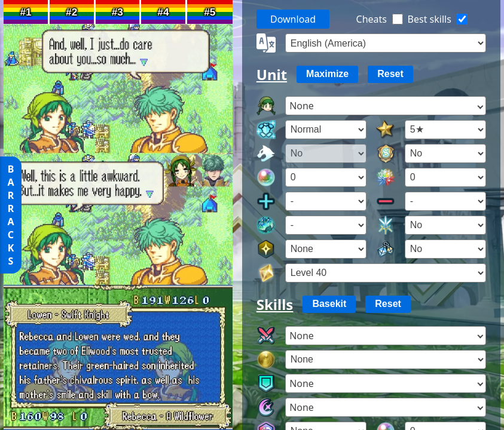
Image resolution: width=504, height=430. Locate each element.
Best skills (430, 19)
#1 (25, 12)
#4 (163, 12)
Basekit (329, 304)
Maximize (327, 74)
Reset (390, 74)
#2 (71, 12)
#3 (117, 12)
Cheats (372, 19)
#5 (210, 12)
